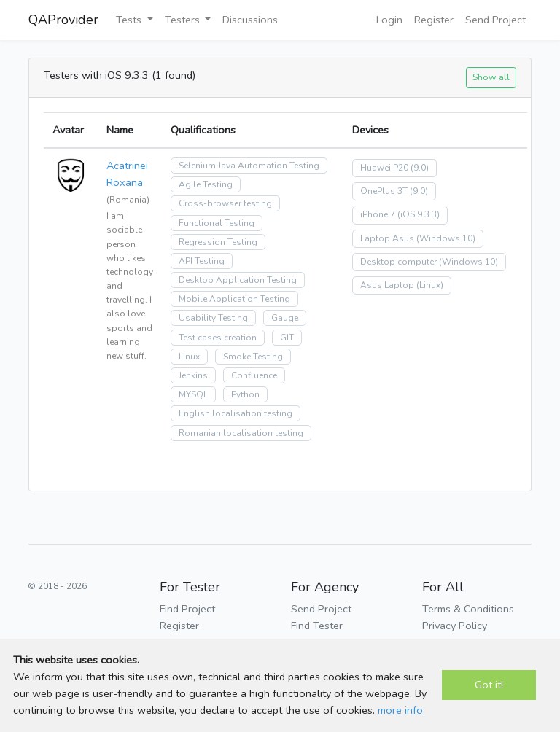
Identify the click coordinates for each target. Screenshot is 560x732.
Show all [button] (491, 77)
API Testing (202, 261)
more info (400, 710)
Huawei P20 (384, 168)
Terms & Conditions (468, 609)
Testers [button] (184, 20)
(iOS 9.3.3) (419, 214)
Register (434, 20)
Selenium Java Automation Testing (249, 166)
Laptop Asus (387, 238)
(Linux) (430, 285)
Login (389, 20)
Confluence (254, 375)
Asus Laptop (387, 285)
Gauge (285, 318)
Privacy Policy (455, 626)
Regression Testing (218, 242)
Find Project (187, 609)
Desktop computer (398, 262)
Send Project (495, 20)
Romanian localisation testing (241, 433)
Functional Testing (217, 223)
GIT (287, 338)
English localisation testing (236, 413)
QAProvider (63, 20)
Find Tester (317, 626)
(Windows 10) (446, 238)
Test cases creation (218, 338)
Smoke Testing (253, 357)
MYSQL (193, 394)
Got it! (489, 685)
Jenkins (193, 375)
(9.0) (420, 168)
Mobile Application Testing (234, 299)
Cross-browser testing (225, 203)
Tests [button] (130, 20)
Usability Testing (213, 318)
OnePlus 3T (384, 191)
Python (245, 394)
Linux (189, 357)
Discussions (250, 20)
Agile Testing (206, 184)
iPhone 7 (378, 214)
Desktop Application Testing (238, 280)
